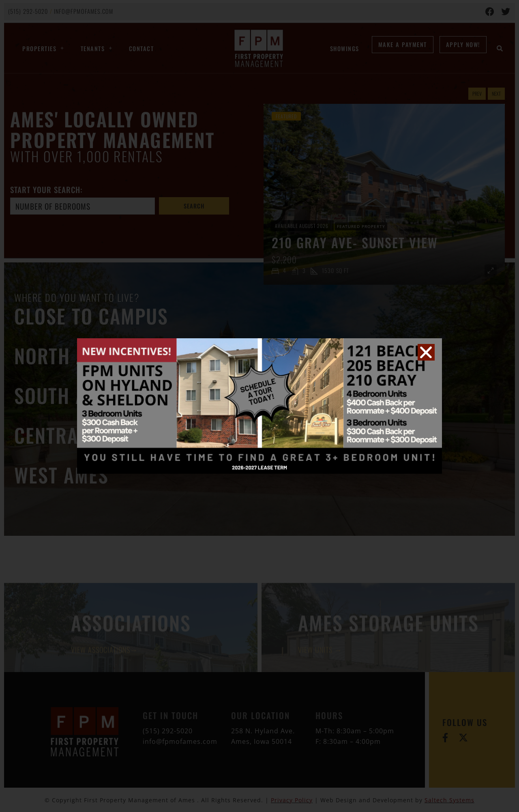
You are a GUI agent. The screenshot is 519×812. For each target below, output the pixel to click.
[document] (259, 406)
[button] (426, 352)
